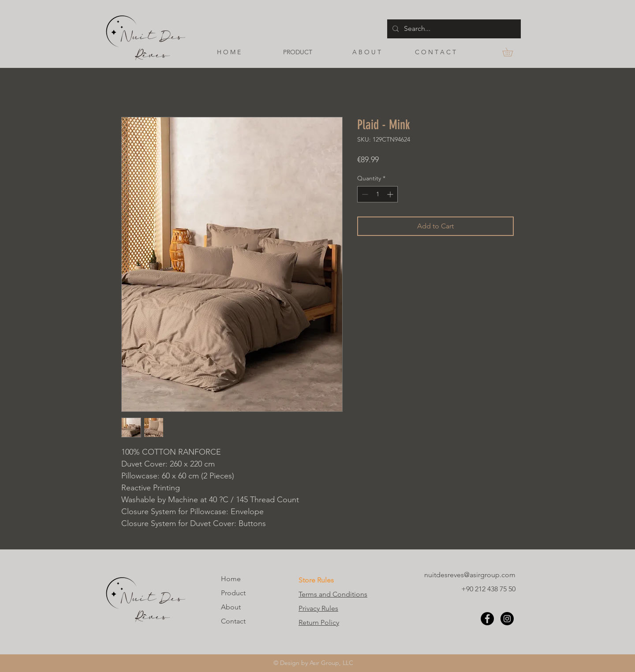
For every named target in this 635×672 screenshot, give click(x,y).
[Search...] (453, 29)
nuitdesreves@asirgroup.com (470, 575)
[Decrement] (364, 194)
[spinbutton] (377, 194)
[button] (512, 52)
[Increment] (391, 194)
